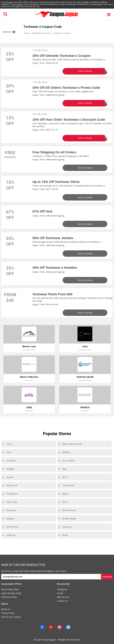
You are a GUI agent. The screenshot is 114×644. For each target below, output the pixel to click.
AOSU (63, 477)
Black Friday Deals (10, 589)
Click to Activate (85, 168)
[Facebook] (42, 627)
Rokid (63, 535)
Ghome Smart (67, 510)
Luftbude (9, 535)
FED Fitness (10, 527)
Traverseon (66, 485)
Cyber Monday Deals (11, 593)
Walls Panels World (70, 444)
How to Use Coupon (11, 617)
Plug (62, 469)
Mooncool (9, 510)
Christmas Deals (9, 597)
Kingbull (8, 469)
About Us (6, 609)
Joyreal (8, 477)
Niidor (63, 494)
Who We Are (63, 597)
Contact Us (62, 601)
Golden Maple (67, 518)
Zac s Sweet (66, 460)
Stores (60, 593)
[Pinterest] (51, 627)
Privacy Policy (8, 613)
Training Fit (10, 494)
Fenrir (63, 502)
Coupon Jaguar (49, 640)
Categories (62, 589)
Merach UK (10, 485)
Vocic (7, 452)
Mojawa (8, 518)
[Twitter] (68, 627)
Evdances (65, 527)
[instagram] (60, 627)
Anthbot (64, 452)
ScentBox (9, 460)
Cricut (7, 444)
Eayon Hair (10, 502)
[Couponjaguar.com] (57, 17)
